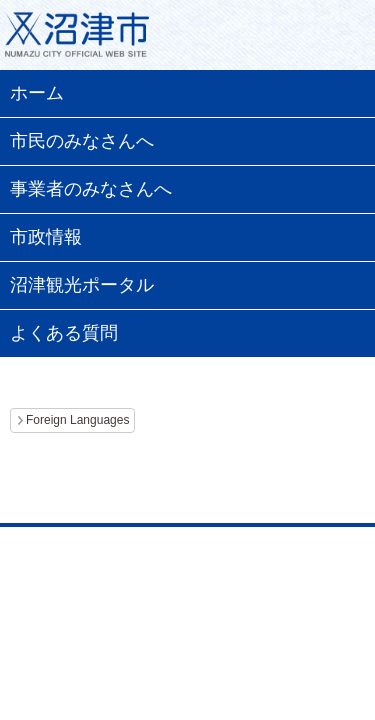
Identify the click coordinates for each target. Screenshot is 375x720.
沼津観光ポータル (82, 285)
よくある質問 (64, 333)
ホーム (37, 93)
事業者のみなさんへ (91, 189)
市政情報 (46, 237)
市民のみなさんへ (82, 141)
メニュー (335, 40)
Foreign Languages (77, 420)
